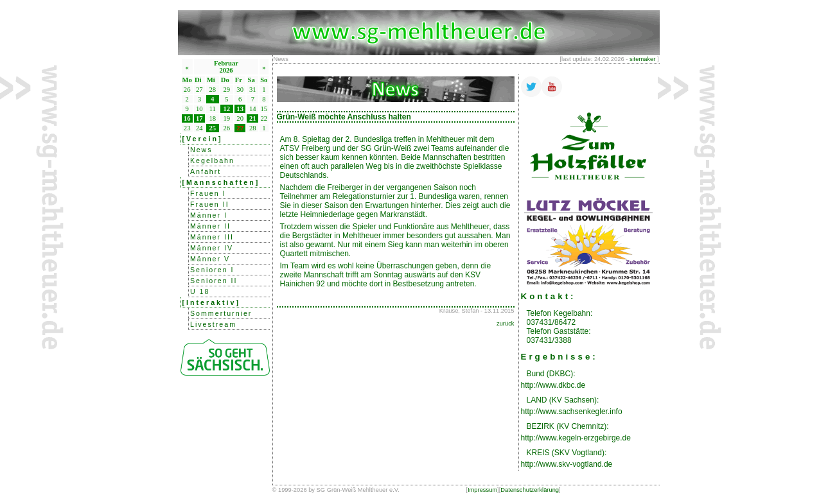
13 (240, 109)
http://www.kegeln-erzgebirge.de (576, 438)
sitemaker (642, 59)
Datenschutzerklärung (530, 490)
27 (240, 128)
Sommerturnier (221, 313)
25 (212, 128)
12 (226, 109)
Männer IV (212, 248)
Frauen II (210, 204)
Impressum (482, 490)
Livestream (213, 324)
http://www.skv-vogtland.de (567, 464)
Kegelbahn (212, 161)
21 (253, 118)
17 (199, 118)
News (201, 150)
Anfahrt (206, 171)
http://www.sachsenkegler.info (572, 412)
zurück (505, 324)
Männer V (210, 259)
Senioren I (212, 270)
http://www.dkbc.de (553, 385)
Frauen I (208, 193)
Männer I (209, 215)
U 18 (200, 291)
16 (187, 118)
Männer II (210, 226)
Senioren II (214, 281)
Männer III (212, 237)
